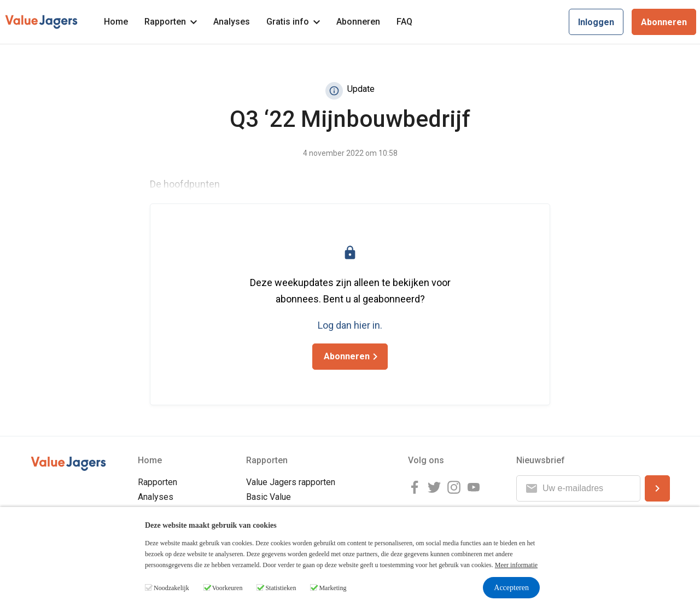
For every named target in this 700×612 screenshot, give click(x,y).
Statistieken (281, 588)
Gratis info (293, 22)
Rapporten (171, 22)
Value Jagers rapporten (291, 482)
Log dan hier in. (350, 325)
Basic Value (269, 497)
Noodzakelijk (171, 588)
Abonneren (358, 22)
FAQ (404, 22)
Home (116, 22)
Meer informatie (516, 565)
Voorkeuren (227, 588)
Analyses (232, 22)
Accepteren (511, 588)
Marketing (332, 588)
